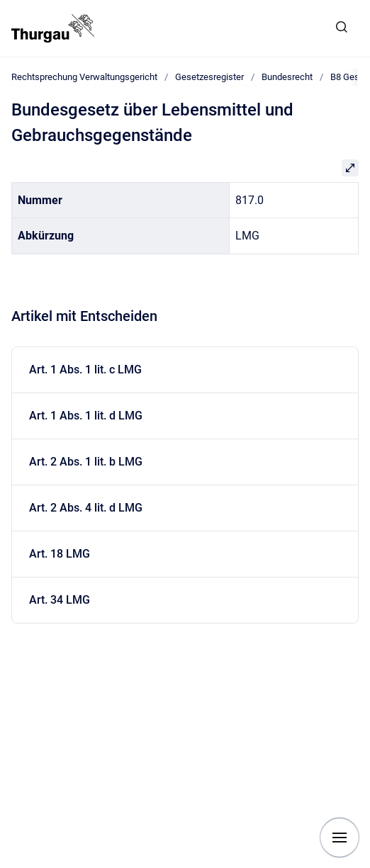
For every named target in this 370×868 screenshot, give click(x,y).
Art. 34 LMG (60, 600)
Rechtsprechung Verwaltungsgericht (84, 77)
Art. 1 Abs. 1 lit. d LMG (86, 416)
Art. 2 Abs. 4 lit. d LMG (86, 508)
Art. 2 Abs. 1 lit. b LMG (86, 462)
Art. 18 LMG (60, 554)
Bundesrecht (287, 77)
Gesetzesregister (209, 77)
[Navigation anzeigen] (340, 838)
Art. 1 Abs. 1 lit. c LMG (85, 370)
